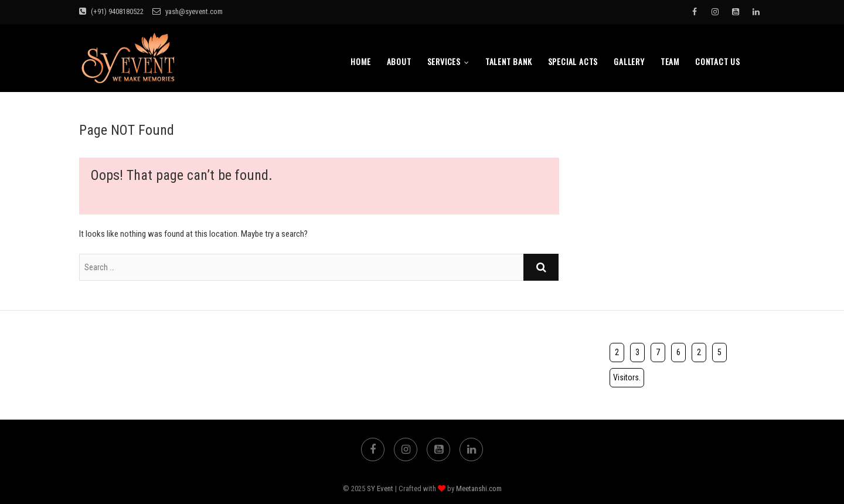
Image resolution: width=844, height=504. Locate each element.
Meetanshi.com (479, 488)
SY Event (380, 488)
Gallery (629, 61)
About (399, 61)
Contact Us (718, 61)
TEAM (670, 61)
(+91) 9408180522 (111, 11)
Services (444, 61)
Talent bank (509, 61)
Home (360, 61)
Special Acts (573, 61)
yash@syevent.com (188, 11)
